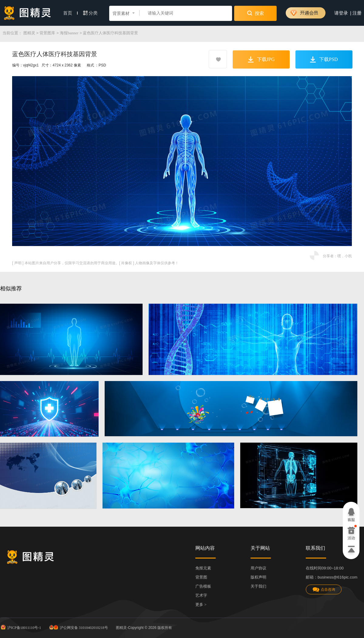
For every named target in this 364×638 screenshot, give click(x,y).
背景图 (201, 577)
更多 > (201, 604)
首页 (70, 13)
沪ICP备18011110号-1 (20, 627)
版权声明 (258, 577)
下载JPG (261, 59)
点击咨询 (324, 590)
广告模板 (203, 586)
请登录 (341, 13)
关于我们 (258, 586)
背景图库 (47, 33)
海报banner (69, 33)
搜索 (256, 13)
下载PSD (324, 59)
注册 (357, 13)
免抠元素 (203, 568)
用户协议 (258, 568)
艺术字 (201, 595)
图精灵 (29, 33)
